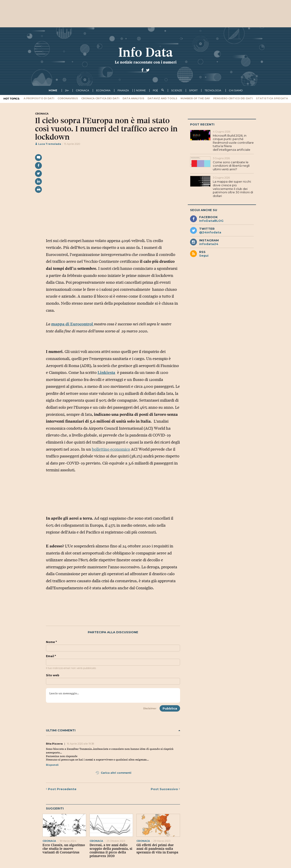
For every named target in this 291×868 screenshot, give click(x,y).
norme (141, 90)
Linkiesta (106, 373)
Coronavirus (68, 98)
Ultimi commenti (113, 730)
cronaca (83, 90)
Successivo (165, 789)
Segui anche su (204, 210)
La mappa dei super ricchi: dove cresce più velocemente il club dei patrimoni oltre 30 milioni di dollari (233, 189)
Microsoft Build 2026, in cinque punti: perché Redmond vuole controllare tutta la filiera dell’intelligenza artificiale (233, 143)
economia (103, 90)
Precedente (61, 789)
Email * (51, 656)
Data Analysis (133, 98)
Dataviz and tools (162, 98)
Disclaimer (150, 708)
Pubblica (170, 708)
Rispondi (52, 765)
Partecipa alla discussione (113, 632)
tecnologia (213, 90)
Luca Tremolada (48, 144)
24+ (67, 90)
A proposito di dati (39, 98)
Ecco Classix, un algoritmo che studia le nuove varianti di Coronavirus (64, 849)
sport (193, 90)
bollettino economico (111, 449)
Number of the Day (195, 98)
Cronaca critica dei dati (100, 98)
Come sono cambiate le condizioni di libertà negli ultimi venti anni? (231, 166)
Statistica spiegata (272, 98)
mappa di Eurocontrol (73, 324)
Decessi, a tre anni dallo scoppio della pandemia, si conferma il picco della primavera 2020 (111, 850)
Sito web (53, 675)
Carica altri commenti (114, 773)
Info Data (145, 52)
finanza (123, 90)
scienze (177, 90)
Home (53, 90)
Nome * (51, 642)
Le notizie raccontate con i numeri (146, 62)
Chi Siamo (236, 90)
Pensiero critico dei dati (233, 98)
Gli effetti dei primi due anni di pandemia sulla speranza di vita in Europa (157, 849)
